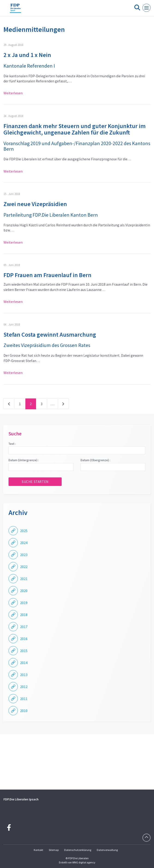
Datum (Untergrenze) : (24, 460)
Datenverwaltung (107, 850)
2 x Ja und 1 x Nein (27, 55)
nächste (63, 405)
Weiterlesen (13, 93)
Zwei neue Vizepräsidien (35, 204)
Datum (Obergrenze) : (95, 460)
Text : (12, 444)
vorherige (9, 405)
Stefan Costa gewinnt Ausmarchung (50, 334)
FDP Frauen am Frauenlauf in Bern (47, 275)
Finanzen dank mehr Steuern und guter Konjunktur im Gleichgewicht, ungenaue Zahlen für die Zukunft (75, 129)
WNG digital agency (84, 862)
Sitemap (54, 850)
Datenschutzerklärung (78, 850)
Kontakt (38, 850)
